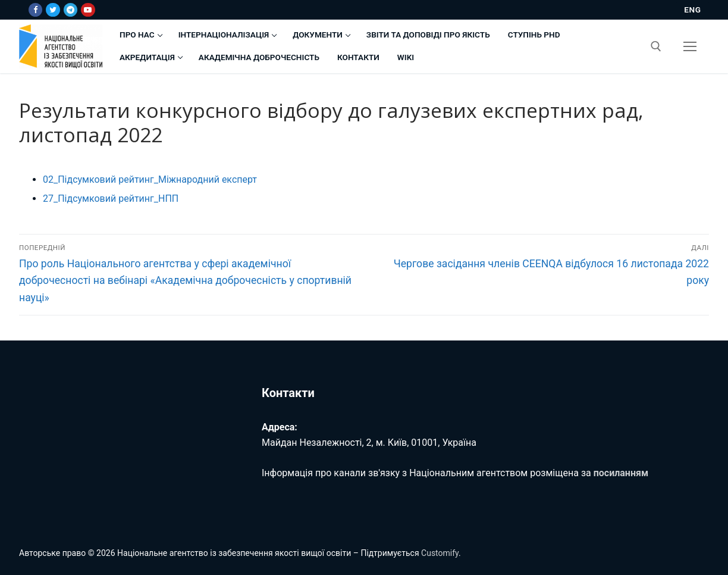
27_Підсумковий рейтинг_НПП (111, 199)
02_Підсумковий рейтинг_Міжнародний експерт (150, 179)
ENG (692, 10)
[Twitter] (53, 10)
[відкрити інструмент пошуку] (656, 46)
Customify (440, 553)
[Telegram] (70, 10)
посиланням (621, 473)
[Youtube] (88, 10)
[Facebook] (35, 10)
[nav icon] (690, 46)
